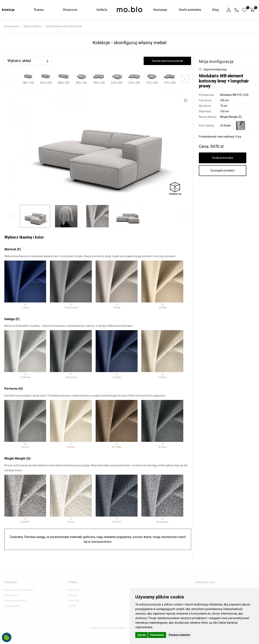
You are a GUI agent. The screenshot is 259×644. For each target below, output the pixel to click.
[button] (229, 10)
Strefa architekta (190, 10)
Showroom (70, 10)
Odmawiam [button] (157, 635)
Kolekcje (8, 10)
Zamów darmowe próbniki (167, 61)
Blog (215, 10)
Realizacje (160, 10)
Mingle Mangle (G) (231, 117)
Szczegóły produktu (222, 170)
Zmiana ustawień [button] (179, 635)
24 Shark (225, 126)
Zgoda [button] (141, 635)
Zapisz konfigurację (213, 69)
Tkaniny (39, 10)
